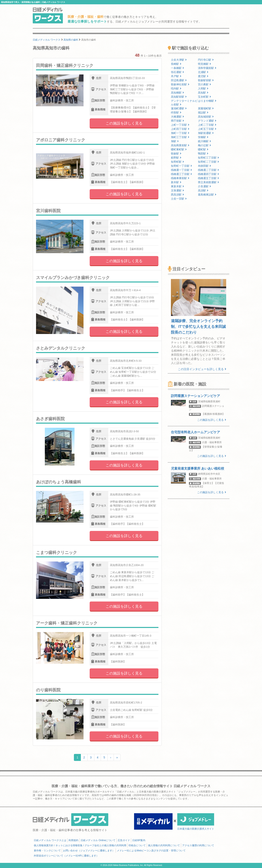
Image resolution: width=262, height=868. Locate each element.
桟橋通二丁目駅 (208, 170)
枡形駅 (176, 113)
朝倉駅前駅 (206, 80)
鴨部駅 (203, 154)
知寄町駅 (177, 162)
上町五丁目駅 (207, 129)
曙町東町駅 (179, 149)
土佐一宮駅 (179, 199)
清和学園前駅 (207, 68)
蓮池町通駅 (179, 108)
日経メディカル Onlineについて (98, 840)
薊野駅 (176, 158)
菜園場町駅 (206, 108)
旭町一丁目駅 (180, 133)
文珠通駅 (177, 190)
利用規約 (73, 840)
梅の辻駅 (204, 145)
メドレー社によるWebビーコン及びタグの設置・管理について (151, 851)
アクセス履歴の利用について (198, 845)
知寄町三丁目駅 (208, 158)
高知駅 (203, 93)
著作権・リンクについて (47, 851)
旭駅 (175, 141)
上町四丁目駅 (180, 129)
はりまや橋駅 (207, 101)
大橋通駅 (177, 117)
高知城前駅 (206, 117)
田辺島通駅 (179, 80)
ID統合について (137, 845)
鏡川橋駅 (204, 141)
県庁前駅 (177, 121)
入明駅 (203, 89)
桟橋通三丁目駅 (181, 174)
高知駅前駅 (179, 97)
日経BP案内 (139, 840)
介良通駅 (204, 186)
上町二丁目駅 (207, 125)
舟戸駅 (176, 76)
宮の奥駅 (204, 84)
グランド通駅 (207, 121)
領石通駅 (177, 72)
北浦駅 (203, 72)
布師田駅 (204, 166)
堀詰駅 (203, 113)
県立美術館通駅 (208, 182)
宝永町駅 (204, 97)
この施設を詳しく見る (124, 123)
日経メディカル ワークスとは (50, 840)
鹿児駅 (203, 76)
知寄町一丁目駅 (181, 166)
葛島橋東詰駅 (207, 195)
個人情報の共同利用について (164, 845)
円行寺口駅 (206, 60)
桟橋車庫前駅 (180, 178)
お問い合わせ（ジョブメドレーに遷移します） (89, 851)
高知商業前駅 (180, 145)
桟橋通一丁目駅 (181, 170)
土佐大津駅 (179, 60)
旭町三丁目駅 (180, 137)
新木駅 (176, 182)
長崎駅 (176, 64)
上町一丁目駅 (180, 125)
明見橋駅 (204, 64)
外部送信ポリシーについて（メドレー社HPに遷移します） (66, 856)
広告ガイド (124, 840)
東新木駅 (177, 186)
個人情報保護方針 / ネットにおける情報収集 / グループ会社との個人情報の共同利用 (80, 845)
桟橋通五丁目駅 (208, 178)
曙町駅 (203, 149)
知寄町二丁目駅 (208, 162)
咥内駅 (176, 89)
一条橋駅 (177, 68)
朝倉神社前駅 (180, 84)
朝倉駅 (176, 154)
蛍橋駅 (203, 137)
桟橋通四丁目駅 (208, 174)
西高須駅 (177, 195)
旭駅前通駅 (206, 133)
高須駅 (203, 190)
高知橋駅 (177, 93)
